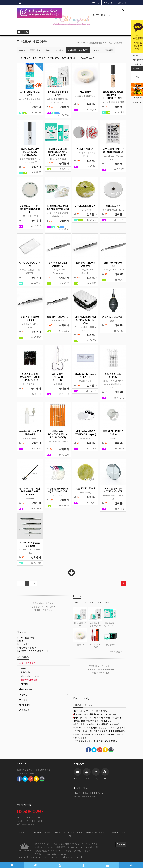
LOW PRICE (39, 58)
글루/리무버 (35, 50)
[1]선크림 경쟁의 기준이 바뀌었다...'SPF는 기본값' (95, 714)
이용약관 (37, 832)
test (20, 641)
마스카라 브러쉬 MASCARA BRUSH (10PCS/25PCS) (30, 377)
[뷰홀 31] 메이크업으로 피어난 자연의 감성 (92, 721)
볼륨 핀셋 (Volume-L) (58, 317)
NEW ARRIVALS (87, 58)
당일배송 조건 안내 (26, 647)
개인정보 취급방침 (53, 832)
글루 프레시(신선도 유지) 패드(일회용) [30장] (30, 209)
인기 (100, 602)
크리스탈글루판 (113, 206)
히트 (77, 602)
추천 (84, 602)
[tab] (43, 663)
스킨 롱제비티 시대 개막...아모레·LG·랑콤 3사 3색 (95, 741)
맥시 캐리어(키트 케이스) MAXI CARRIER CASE (85, 320)
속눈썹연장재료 (27, 663)
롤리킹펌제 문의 (81, 738)
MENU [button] (23, 32)
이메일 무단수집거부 (73, 832)
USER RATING (69, 58)
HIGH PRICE (24, 58)
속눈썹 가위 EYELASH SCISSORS (58, 377)
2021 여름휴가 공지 (27, 637)
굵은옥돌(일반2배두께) (85, 206)
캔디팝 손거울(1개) (85, 149)
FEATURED (53, 58)
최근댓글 (88, 705)
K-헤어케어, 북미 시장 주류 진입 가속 (90, 711)
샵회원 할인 (23, 644)
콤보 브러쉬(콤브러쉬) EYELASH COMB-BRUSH (30, 492)
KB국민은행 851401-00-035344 (88, 793)
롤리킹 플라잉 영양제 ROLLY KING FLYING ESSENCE (113, 95)
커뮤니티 (24, 710)
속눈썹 (22, 50)
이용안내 (114, 832)
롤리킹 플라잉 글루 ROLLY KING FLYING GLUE (30, 152)
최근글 (78, 705)
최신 (92, 602)
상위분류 (109, 50)
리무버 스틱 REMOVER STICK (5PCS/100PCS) (58, 434)
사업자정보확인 (93, 847)
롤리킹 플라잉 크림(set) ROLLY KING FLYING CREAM (58, 152)
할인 (107, 602)
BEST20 (96, 50)
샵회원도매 (26, 689)
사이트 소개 (24, 832)
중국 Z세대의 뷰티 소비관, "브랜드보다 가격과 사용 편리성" (100, 728)
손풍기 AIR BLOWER (113, 317)
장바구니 (24, 695)
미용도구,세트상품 (29, 680)
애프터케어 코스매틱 (54, 50)
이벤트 (23, 700)
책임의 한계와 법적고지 (96, 832)
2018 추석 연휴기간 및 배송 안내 (32, 651)
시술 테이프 (85, 92)
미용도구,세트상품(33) (78, 50)
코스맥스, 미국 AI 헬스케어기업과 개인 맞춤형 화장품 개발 (99, 731)
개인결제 (25, 705)
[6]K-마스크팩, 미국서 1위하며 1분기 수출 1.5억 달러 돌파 (98, 718)
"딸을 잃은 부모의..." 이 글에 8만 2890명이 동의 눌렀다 (98, 734)
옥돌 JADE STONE (85, 489)
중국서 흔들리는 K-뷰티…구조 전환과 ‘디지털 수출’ (96, 724)
